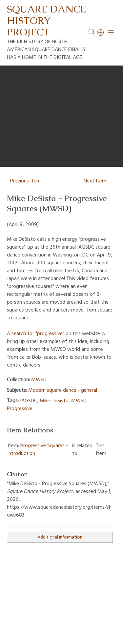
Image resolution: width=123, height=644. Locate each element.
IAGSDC (29, 401)
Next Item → (98, 181)
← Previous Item (22, 181)
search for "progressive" (38, 334)
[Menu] (111, 32)
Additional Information (60, 537)
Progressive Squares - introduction (38, 450)
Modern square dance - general (63, 390)
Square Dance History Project (47, 20)
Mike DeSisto (54, 401)
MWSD (39, 380)
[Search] (101, 32)
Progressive (20, 409)
